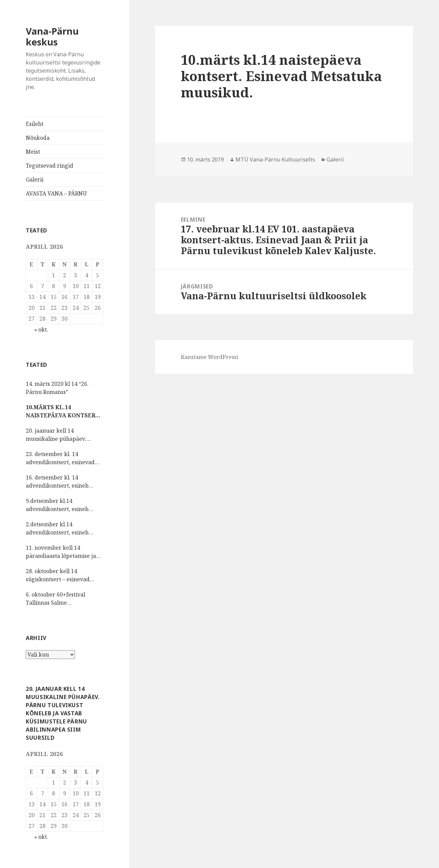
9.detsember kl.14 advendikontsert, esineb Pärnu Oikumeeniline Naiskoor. (57, 505)
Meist (33, 152)
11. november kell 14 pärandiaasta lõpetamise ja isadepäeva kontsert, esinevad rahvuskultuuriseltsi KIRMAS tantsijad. (64, 552)
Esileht (35, 124)
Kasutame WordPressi (209, 357)
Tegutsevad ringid (50, 166)
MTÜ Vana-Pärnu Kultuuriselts (275, 159)
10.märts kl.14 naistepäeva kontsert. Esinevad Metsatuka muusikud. (63, 411)
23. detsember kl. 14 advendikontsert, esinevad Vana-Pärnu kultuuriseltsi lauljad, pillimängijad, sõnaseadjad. (60, 458)
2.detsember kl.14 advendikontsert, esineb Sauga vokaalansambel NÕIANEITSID (57, 529)
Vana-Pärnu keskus (52, 36)
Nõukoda (38, 138)
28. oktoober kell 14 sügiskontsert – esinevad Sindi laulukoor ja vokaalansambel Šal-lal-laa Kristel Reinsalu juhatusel (61, 575)
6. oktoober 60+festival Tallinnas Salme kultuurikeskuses (55, 599)
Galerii (35, 180)
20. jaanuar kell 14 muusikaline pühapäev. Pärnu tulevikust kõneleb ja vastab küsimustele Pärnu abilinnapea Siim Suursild (62, 435)
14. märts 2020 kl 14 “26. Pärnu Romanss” (57, 388)
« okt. (41, 329)
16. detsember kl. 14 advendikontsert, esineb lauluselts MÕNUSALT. (57, 482)
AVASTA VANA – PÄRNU (56, 193)
